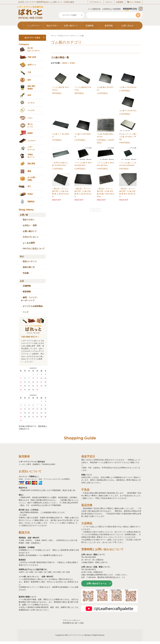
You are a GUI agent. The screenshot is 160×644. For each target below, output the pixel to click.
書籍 (29, 171)
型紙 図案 (31, 164)
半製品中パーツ (31, 156)
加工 (29, 186)
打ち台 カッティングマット (68, 36)
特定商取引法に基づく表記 (73, 623)
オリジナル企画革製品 (33, 306)
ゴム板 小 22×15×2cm (128, 87)
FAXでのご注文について (34, 249)
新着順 (72, 63)
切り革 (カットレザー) (33, 49)
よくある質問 (29, 243)
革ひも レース (30, 125)
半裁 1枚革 (32, 57)
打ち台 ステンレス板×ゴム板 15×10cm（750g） (128, 137)
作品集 (26, 273)
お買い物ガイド (71, 26)
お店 (22, 281)
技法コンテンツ (30, 261)
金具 (29, 95)
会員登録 (120, 2)
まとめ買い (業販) (32, 179)
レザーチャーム (31, 148)
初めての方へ (52, 26)
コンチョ (31, 103)
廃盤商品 (31, 202)
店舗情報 (89, 26)
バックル (31, 110)
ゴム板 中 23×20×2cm (128, 111)
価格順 (65, 63)
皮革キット (32, 65)
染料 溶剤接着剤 (31, 87)
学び (22, 257)
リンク (26, 312)
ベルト (30, 118)
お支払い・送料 (30, 225)
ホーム (53, 36)
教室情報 (109, 26)
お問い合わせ (127, 26)
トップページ (33, 26)
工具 (29, 72)
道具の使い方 (29, 267)
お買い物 (24, 215)
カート (132, 2)
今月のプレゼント (31, 237)
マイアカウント (96, 2)
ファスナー (32, 141)
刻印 (29, 80)
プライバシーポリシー (71, 620)
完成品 (30, 194)
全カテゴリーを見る (32, 38)
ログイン (109, 2)
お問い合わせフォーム (96, 583)
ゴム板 (81, 36)
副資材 (30, 133)
